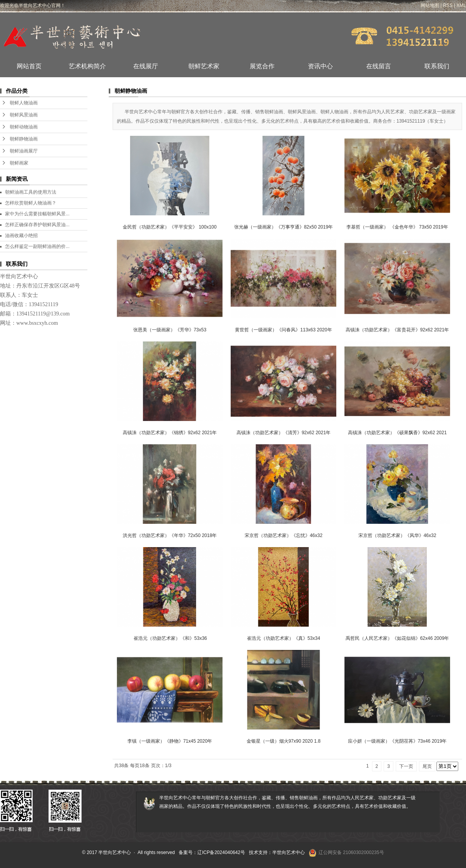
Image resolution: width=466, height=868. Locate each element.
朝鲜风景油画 (24, 115)
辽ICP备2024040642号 (221, 852)
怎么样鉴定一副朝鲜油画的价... (37, 246)
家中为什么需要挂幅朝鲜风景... (37, 214)
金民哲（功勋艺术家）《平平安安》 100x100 (170, 227)
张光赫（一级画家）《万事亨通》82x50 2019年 (284, 227)
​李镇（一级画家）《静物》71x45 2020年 (170, 741)
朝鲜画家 (19, 163)
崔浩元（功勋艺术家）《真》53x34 (284, 638)
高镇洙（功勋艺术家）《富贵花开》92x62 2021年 (397, 330)
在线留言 (379, 66)
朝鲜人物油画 (24, 103)
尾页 (427, 766)
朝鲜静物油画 (24, 139)
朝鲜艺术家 (204, 66)
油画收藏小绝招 (21, 236)
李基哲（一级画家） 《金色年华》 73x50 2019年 (397, 227)
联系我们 (437, 66)
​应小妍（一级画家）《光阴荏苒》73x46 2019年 (397, 741)
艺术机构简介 (87, 66)
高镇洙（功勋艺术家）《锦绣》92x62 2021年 (170, 433)
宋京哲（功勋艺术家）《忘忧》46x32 (284, 535)
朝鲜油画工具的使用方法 (31, 192)
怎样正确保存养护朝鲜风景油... (37, 225)
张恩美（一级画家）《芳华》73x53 (170, 330)
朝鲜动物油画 (24, 127)
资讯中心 (320, 66)
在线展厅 (146, 66)
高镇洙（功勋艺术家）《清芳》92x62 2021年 (284, 433)
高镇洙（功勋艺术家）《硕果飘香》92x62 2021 (397, 433)
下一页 (406, 766)
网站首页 (29, 66)
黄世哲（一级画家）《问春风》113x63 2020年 (283, 330)
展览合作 (262, 66)
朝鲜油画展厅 (24, 151)
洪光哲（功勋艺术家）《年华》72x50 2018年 (170, 535)
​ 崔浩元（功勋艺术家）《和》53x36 (170, 638)
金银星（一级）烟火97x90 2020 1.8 (284, 741)
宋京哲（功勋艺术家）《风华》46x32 (397, 535)
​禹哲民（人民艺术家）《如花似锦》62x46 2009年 (397, 638)
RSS (448, 5)
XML (461, 5)
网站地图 (430, 5)
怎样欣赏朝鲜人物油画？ (31, 203)
